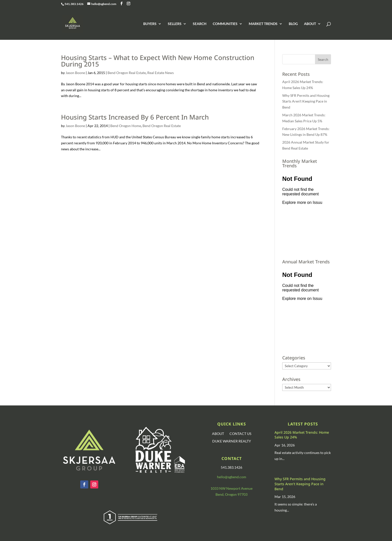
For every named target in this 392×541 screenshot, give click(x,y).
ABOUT (310, 24)
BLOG (293, 24)
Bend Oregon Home (126, 126)
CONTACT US (240, 434)
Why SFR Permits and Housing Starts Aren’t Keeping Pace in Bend (306, 101)
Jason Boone (75, 73)
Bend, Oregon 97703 (231, 494)
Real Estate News (160, 73)
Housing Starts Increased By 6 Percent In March (135, 117)
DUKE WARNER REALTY (232, 441)
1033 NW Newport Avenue (231, 488)
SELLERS (175, 24)
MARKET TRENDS (263, 24)
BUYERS (150, 24)
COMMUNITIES (225, 24)
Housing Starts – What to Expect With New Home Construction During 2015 (158, 61)
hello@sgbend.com (232, 477)
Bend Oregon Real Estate (127, 73)
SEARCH (200, 24)
